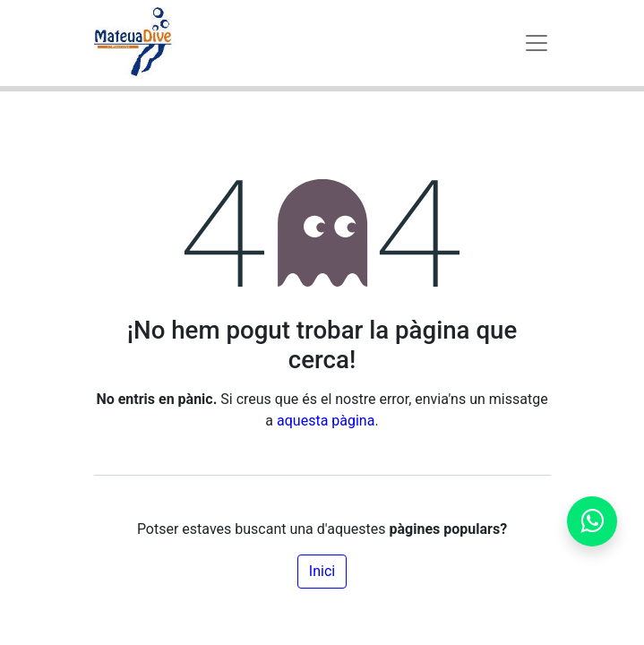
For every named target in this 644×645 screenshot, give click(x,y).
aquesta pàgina (326, 421)
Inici (322, 571)
